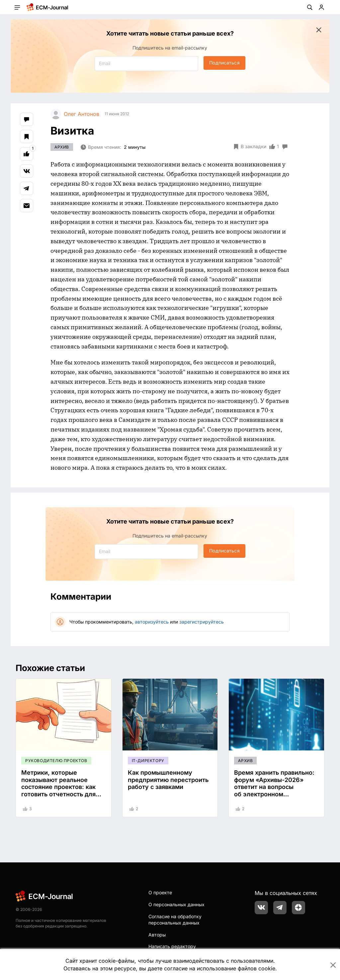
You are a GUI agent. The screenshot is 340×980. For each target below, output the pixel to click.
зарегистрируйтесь (202, 622)
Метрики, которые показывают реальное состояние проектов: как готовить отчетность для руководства (58, 787)
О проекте (160, 892)
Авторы (157, 935)
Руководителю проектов (56, 761)
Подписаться (224, 63)
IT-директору (148, 761)
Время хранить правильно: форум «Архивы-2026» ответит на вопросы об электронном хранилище (274, 787)
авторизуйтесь (152, 622)
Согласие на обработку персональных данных (175, 920)
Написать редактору (172, 946)
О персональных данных (176, 904)
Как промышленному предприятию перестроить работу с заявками (168, 780)
